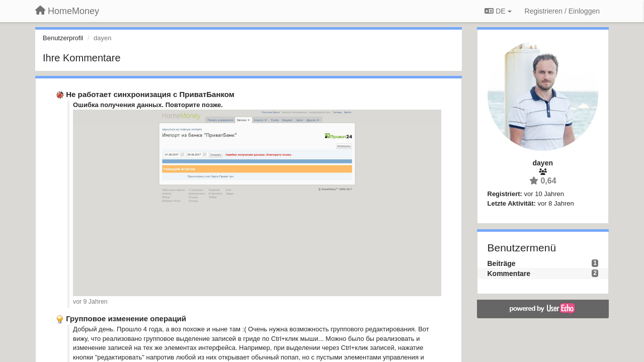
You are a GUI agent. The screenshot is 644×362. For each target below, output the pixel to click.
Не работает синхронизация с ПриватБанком (150, 94)
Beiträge (502, 263)
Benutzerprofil (63, 38)
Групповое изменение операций (126, 319)
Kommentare (509, 274)
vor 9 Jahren (90, 302)
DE (498, 11)
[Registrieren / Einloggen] (562, 11)
